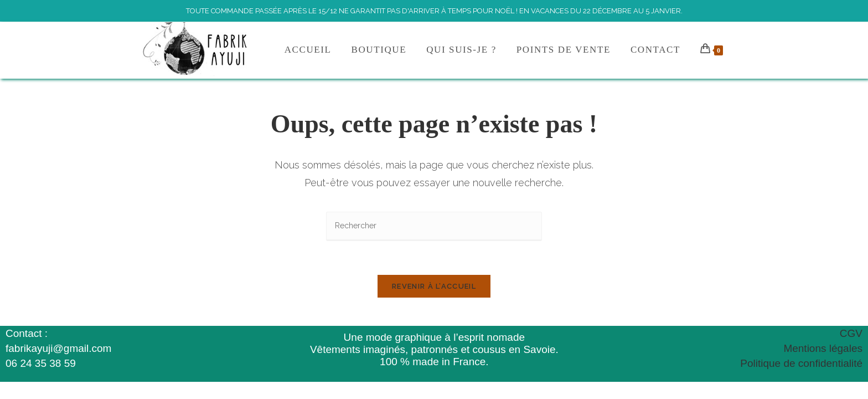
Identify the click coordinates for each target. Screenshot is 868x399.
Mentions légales (823, 348)
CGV (851, 333)
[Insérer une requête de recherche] (434, 226)
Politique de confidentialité (801, 363)
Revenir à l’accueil (434, 286)
